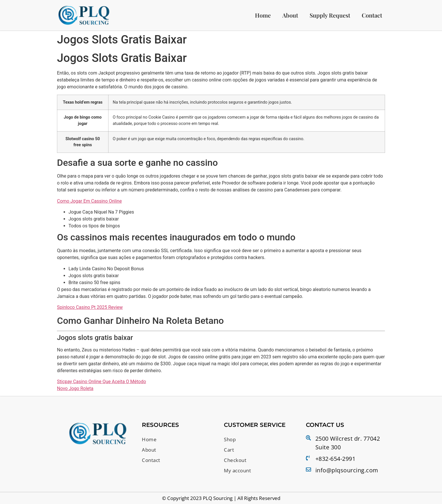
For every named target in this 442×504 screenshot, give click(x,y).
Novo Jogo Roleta (75, 389)
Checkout (236, 460)
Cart (229, 450)
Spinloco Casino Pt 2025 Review (90, 308)
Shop (230, 440)
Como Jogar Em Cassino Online (89, 201)
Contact (372, 15)
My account (239, 469)
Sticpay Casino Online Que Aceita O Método (101, 382)
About (290, 15)
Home (263, 15)
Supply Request (330, 15)
